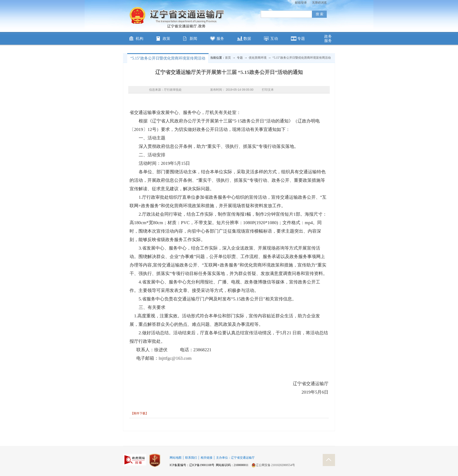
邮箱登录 (301, 3)
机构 (140, 39)
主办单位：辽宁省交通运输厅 (235, 458)
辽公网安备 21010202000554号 (273, 465)
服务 (220, 39)
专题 (301, 39)
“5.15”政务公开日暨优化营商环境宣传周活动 (168, 58)
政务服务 (328, 39)
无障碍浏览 (319, 3)
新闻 (193, 39)
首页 (228, 58)
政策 (166, 39)
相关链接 (207, 458)
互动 (274, 39)
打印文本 (268, 90)
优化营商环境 (258, 58)
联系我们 (191, 458)
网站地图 (176, 458)
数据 (247, 39)
